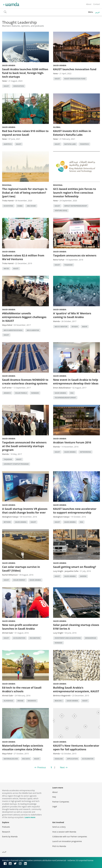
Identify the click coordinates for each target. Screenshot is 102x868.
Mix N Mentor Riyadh (13, 330)
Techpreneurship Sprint (65, 398)
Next (62, 767)
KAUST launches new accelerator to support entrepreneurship (75, 511)
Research (6, 832)
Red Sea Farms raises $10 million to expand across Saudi (25, 133)
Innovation (19, 86)
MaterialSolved (11, 759)
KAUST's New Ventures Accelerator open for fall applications (76, 747)
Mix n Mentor (33, 330)
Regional (7, 185)
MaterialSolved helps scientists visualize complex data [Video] (23, 747)
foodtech (84, 144)
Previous (42, 767)
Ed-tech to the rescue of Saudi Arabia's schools (22, 689)
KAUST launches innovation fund (75, 69)
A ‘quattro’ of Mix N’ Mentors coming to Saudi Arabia (72, 315)
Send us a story (59, 827)
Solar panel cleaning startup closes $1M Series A (76, 627)
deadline (59, 759)
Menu (91, 12)
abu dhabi (31, 206)
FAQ (54, 797)
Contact (97, 4)
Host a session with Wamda (64, 832)
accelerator (88, 759)
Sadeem (83, 576)
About (89, 4)
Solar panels (21, 393)
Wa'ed (6, 269)
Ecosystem (8, 206)
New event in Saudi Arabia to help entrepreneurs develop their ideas (76, 382)
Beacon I (59, 701)
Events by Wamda (10, 837)
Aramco (7, 393)
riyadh (75, 327)
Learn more (30, 817)
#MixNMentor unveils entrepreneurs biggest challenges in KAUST (24, 317)
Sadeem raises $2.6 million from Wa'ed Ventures (23, 257)
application (72, 759)
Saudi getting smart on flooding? (75, 567)
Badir (85, 327)
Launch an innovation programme (67, 841)
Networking (85, 452)
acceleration (19, 638)
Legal (55, 806)
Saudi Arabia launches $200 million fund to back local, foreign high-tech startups (25, 73)
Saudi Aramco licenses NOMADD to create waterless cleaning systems (25, 382)
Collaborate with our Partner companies (70, 837)
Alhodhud (8, 701)
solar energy (19, 580)
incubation (35, 638)
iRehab (20, 701)
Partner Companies (61, 802)
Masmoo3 (32, 701)
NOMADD (35, 393)
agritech (8, 144)
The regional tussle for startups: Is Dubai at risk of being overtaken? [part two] (25, 193)
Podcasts (6, 827)
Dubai (20, 206)
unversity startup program (16, 464)
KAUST (6, 86)
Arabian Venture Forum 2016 (72, 442)
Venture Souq (61, 211)
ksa (72, 393)
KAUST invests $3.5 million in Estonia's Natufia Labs (72, 133)
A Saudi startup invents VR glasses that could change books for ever (25, 511)
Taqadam (68, 265)
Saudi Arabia (9, 65)
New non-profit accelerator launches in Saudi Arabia (20, 627)
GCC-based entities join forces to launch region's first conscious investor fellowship (75, 193)
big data (26, 759)
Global (57, 127)
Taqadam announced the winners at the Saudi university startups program (24, 446)
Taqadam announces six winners (75, 255)
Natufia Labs (70, 144)
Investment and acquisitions (68, 638)
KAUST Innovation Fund (75, 79)
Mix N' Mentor (61, 327)
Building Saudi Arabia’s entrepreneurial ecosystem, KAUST (76, 689)
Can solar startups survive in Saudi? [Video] (21, 569)
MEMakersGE (91, 638)
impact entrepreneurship (76, 206)
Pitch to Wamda (59, 846)
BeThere (7, 522)
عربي (97, 12)
